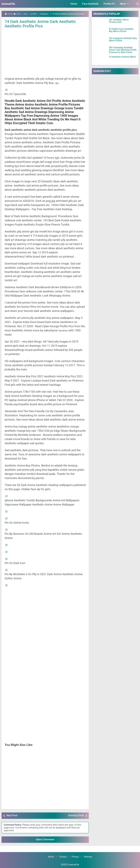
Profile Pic (109, 4)
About (51, 857)
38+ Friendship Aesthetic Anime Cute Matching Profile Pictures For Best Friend (123, 50)
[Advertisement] (45, 52)
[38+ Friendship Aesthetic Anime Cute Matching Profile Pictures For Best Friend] (100, 50)
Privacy (75, 857)
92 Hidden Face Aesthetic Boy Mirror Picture (121, 30)
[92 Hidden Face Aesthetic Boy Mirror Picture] (100, 32)
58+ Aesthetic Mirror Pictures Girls (119, 21)
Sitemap (88, 857)
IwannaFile (8, 4)
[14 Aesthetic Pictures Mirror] (100, 60)
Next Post (12, 815)
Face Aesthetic (90, 4)
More (125, 4)
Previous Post (76, 815)
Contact (63, 857)
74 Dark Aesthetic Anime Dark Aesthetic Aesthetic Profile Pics (40, 24)
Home (74, 4)
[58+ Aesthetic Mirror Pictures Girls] (100, 22)
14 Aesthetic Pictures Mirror (122, 57)
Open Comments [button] (45, 839)
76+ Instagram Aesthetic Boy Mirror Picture (123, 39)
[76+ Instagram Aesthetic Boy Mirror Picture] (100, 41)
